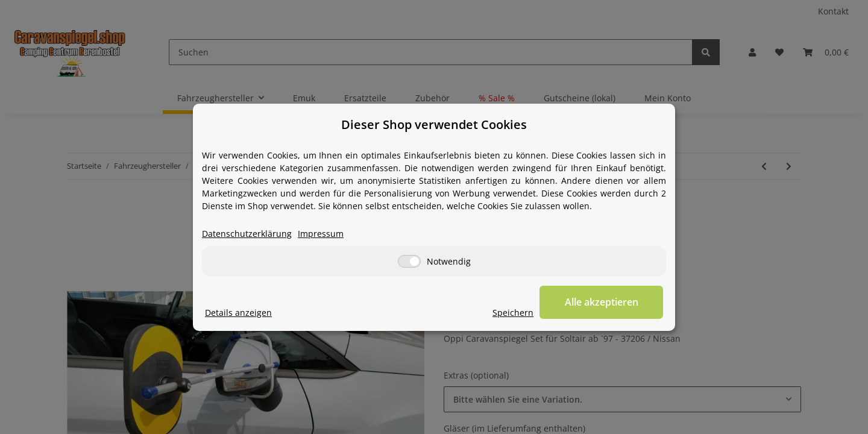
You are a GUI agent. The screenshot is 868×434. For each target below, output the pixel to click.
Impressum (321, 234)
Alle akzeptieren (603, 302)
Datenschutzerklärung (247, 234)
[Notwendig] (409, 261)
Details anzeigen (238, 313)
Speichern (516, 313)
